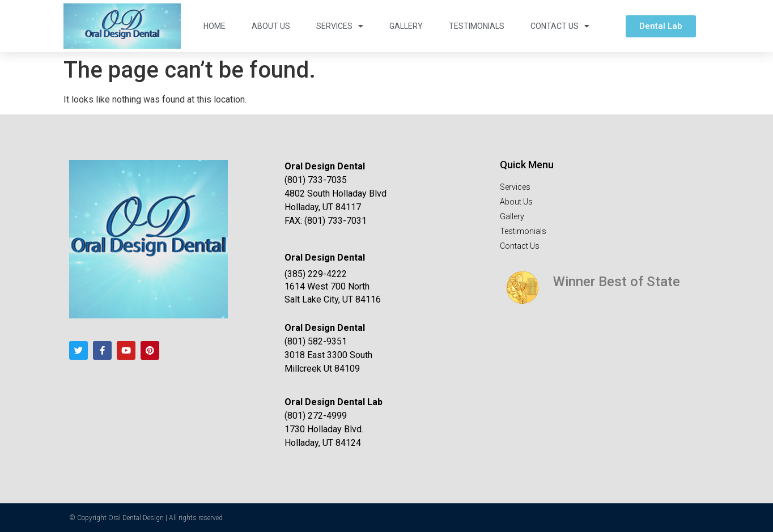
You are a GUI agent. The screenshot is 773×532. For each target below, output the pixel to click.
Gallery (406, 26)
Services (340, 26)
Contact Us (560, 26)
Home (215, 26)
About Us (271, 26)
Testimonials (477, 26)
